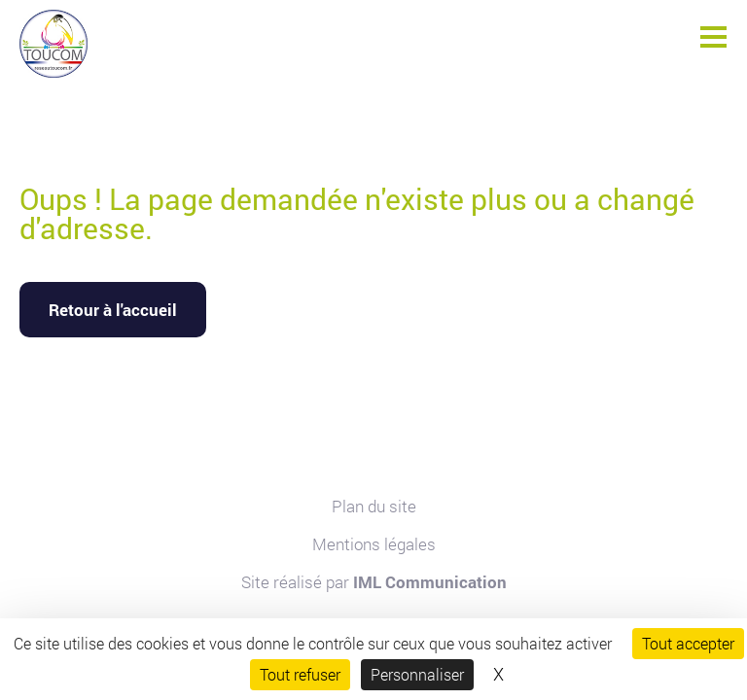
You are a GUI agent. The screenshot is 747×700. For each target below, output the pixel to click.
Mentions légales (374, 544)
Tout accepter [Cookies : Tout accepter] (688, 643)
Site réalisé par (374, 582)
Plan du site (374, 506)
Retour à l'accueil (113, 310)
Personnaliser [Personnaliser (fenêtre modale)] (417, 674)
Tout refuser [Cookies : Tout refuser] (300, 674)
